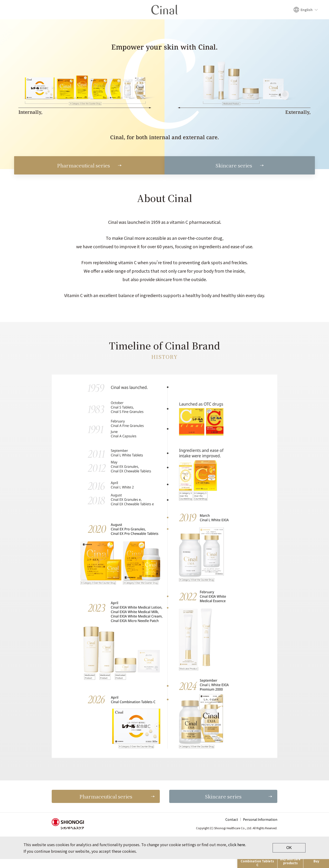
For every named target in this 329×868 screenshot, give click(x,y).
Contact (232, 828)
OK (289, 857)
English (307, 10)
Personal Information (260, 828)
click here (237, 853)
